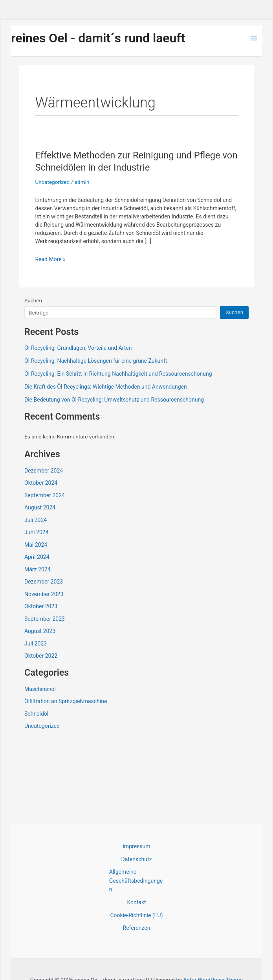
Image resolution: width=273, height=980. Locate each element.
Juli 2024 (36, 520)
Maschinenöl (40, 689)
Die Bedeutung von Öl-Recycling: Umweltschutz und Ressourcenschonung (114, 400)
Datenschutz (136, 859)
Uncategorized (52, 182)
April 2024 (37, 557)
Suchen (33, 300)
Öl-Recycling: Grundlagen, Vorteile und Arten (78, 348)
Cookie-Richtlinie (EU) (136, 915)
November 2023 (44, 594)
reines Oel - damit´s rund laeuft (98, 38)
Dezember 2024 (44, 471)
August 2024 (40, 507)
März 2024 (37, 569)
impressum (136, 846)
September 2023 (45, 619)
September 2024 (45, 495)
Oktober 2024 (41, 483)
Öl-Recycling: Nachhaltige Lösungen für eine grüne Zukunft (96, 361)
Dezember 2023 (44, 582)
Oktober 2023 (41, 606)
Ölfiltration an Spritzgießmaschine (66, 701)
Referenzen (137, 928)
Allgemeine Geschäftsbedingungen (136, 881)
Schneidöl (36, 714)
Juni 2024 (37, 532)
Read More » (50, 259)
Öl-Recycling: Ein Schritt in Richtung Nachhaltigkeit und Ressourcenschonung (118, 374)
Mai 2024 (36, 545)
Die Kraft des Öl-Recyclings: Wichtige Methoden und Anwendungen (106, 387)
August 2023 (40, 631)
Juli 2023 (36, 644)
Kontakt (136, 902)
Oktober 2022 (41, 656)
